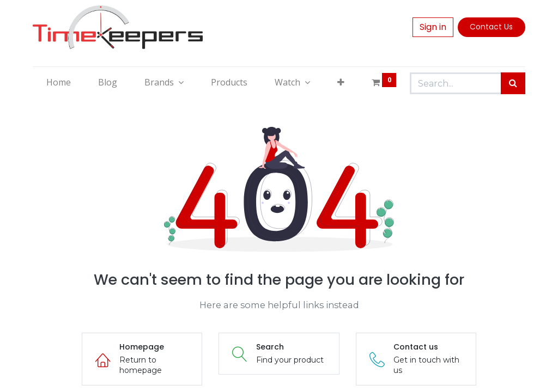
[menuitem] (59, 82)
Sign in (433, 27)
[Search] (513, 83)
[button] (341, 82)
